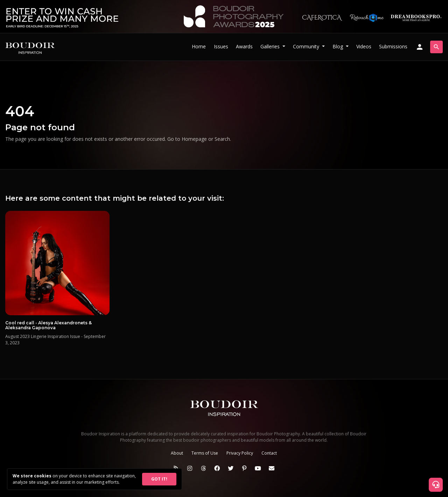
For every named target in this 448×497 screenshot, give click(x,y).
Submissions (393, 46)
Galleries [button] (271, 46)
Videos (364, 46)
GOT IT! (159, 479)
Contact (269, 453)
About (177, 453)
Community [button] (307, 46)
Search (222, 139)
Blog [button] (338, 46)
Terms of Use (205, 453)
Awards (244, 46)
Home (199, 46)
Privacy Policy (240, 453)
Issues (221, 46)
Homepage (194, 139)
